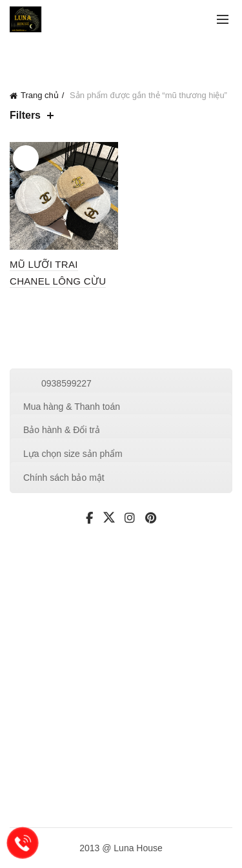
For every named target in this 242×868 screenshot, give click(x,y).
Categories (83, 54)
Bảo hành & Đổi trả (62, 430)
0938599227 (66, 383)
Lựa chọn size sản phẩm (73, 454)
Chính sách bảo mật (64, 478)
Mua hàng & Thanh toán (72, 407)
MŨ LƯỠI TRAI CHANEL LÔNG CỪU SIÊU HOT (58, 281)
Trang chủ (40, 95)
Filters (25, 115)
